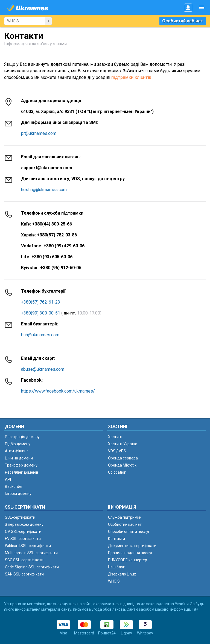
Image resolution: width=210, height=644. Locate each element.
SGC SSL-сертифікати (24, 560)
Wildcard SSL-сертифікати (28, 546)
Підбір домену (18, 444)
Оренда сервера (123, 458)
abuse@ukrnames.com (43, 369)
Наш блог (116, 567)
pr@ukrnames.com (39, 133)
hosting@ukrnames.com (44, 190)
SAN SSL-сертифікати (24, 574)
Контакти (116, 539)
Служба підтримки (125, 517)
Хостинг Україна (123, 444)
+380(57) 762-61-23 (41, 302)
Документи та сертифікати (132, 546)
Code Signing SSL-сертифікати (32, 567)
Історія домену (18, 494)
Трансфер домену (21, 465)
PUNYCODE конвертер (128, 560)
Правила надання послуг (130, 553)
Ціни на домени (19, 458)
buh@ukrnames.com (40, 335)
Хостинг (115, 437)
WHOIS (114, 581)
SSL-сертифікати (20, 517)
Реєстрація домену (22, 437)
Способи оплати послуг (129, 532)
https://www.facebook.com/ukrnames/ (58, 391)
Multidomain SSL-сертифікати (31, 553)
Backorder (14, 486)
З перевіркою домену (24, 524)
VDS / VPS (117, 451)
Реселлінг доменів (22, 472)
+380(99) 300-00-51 (41, 313)
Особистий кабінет (183, 21)
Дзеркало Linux (122, 574)
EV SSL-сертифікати (23, 539)
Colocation (117, 472)
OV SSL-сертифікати (23, 532)
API (8, 479)
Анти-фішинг (17, 451)
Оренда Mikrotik (122, 465)
